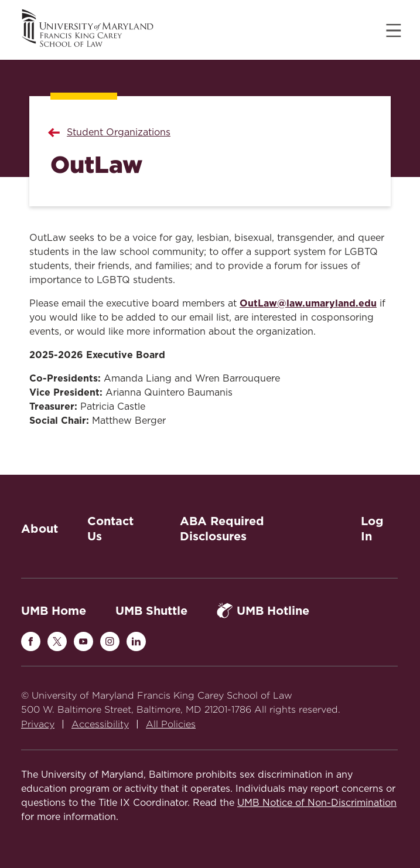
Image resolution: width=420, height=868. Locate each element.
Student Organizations (119, 132)
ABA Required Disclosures (222, 529)
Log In (372, 529)
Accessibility (100, 724)
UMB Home (54, 611)
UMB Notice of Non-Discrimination (317, 803)
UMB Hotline (263, 610)
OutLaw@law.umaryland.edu (308, 303)
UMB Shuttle (151, 611)
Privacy (38, 724)
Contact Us (110, 529)
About (40, 529)
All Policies (171, 724)
